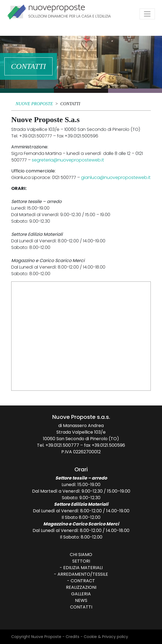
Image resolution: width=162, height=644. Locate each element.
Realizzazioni (81, 587)
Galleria (81, 594)
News (81, 600)
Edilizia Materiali (83, 568)
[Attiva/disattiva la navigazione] (147, 14)
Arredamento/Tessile (83, 574)
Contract (83, 581)
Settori (81, 561)
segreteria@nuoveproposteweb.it (68, 160)
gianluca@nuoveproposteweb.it (116, 177)
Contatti (81, 607)
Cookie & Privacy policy (106, 637)
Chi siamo (81, 555)
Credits (73, 637)
